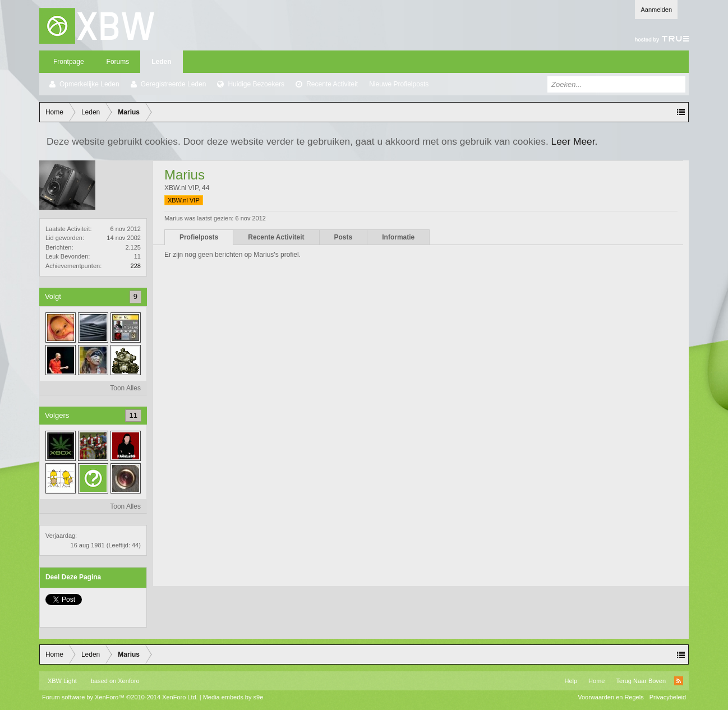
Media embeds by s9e (233, 697)
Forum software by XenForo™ (120, 697)
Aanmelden (656, 10)
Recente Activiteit (332, 84)
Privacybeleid (668, 697)
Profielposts (199, 237)
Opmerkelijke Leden (89, 84)
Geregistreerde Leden (174, 84)
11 (133, 415)
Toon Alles (125, 388)
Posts (344, 237)
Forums (118, 62)
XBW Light (62, 681)
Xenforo (129, 681)
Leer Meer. (575, 141)
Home (596, 681)
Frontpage (69, 62)
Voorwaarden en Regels (610, 697)
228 (136, 266)
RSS (679, 681)
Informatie (398, 237)
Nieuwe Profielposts (399, 84)
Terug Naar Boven (641, 681)
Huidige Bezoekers (256, 84)
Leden (161, 62)
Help (571, 681)
